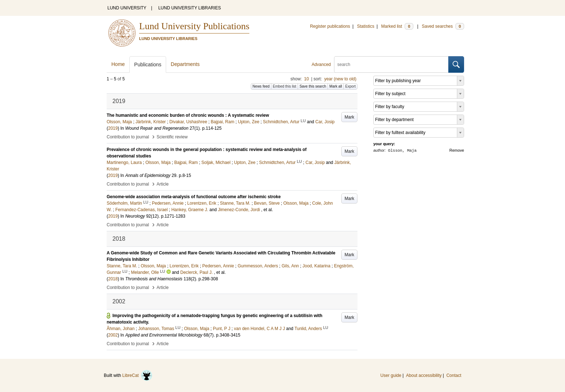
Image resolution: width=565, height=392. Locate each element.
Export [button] (350, 86)
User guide (391, 375)
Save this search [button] (313, 86)
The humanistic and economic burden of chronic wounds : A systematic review (188, 115)
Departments (185, 64)
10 (306, 79)
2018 (113, 279)
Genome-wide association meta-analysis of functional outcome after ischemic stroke (194, 197)
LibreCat (137, 375)
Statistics (366, 26)
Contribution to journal (128, 137)
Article (163, 184)
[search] (391, 64)
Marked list (397, 26)
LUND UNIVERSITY (127, 8)
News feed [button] (261, 86)
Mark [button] (349, 117)
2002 (113, 335)
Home (118, 64)
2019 (113, 128)
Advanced (321, 64)
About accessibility (424, 375)
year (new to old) (340, 79)
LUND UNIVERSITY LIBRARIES (190, 8)
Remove (457, 150)
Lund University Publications (194, 26)
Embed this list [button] (284, 86)
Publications (148, 64)
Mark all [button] (336, 86)
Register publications (330, 26)
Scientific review (172, 137)
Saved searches (443, 26)
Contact (454, 375)
